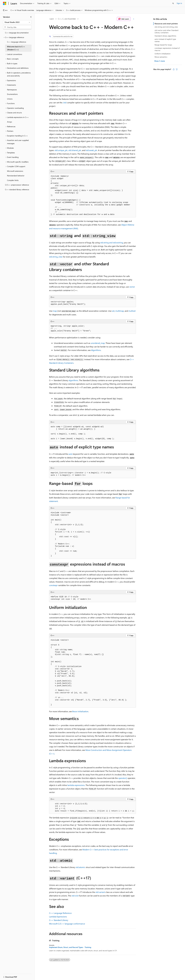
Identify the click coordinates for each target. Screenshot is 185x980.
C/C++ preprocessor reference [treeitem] (17, 185)
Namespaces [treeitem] (12, 90)
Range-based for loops (163, 45)
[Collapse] (31, 17)
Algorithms (96, 350)
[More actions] (134, 19)
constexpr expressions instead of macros (167, 49)
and (112, 243)
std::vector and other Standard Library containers (166, 31)
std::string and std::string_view (166, 27)
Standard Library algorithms (165, 36)
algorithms (73, 380)
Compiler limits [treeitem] (13, 180)
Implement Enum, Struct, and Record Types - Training (70, 947)
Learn (52, 19)
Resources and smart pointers (166, 24)
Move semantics (161, 57)
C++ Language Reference (60, 913)
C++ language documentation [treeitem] (17, 33)
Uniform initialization (163, 54)
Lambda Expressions (58, 917)
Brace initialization (80, 711)
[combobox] (17, 22)
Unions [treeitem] (10, 99)
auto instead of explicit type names (165, 40)
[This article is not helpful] (177, 69)
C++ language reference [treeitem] (17, 42)
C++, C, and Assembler (67, 19)
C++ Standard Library (59, 920)
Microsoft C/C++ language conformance (67, 924)
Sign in (179, 3)
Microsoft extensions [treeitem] (15, 171)
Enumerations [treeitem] (12, 94)
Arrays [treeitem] (10, 122)
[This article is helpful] (174, 69)
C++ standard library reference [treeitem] (17, 189)
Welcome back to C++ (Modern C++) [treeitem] (16, 48)
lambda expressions (76, 785)
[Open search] (173, 3)
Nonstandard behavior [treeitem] (16, 176)
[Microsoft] (5, 3)
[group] (92, 807)
